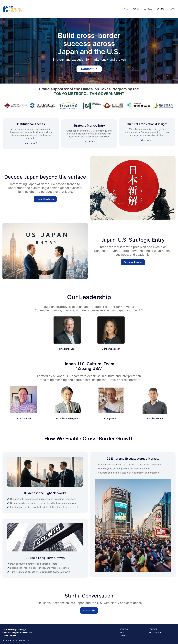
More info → (31, 143)
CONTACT (161, 9)
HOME (126, 9)
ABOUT (136, 9)
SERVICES (148, 9)
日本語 (173, 9)
